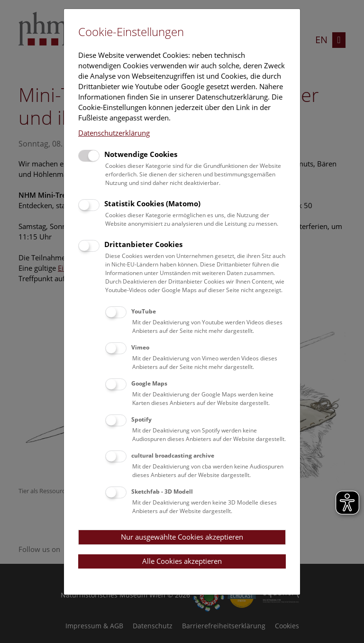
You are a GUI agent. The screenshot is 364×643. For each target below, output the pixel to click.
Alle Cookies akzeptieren (182, 561)
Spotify (141, 419)
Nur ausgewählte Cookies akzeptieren (182, 537)
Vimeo (140, 347)
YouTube (144, 311)
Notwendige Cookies (141, 154)
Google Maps (149, 383)
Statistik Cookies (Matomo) (152, 203)
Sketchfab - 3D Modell (162, 491)
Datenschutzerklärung (114, 133)
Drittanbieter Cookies (143, 244)
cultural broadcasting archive (173, 455)
